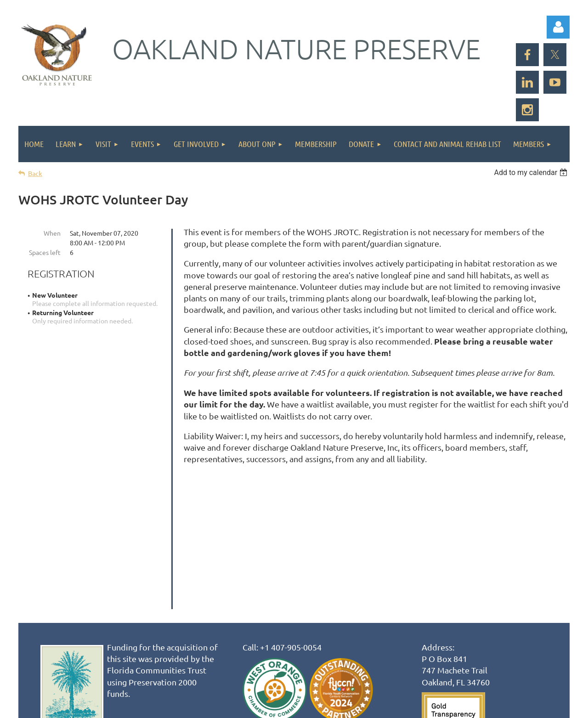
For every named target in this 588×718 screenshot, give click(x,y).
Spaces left (45, 252)
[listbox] (532, 172)
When (52, 233)
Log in (558, 27)
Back (35, 173)
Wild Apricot (460, 706)
